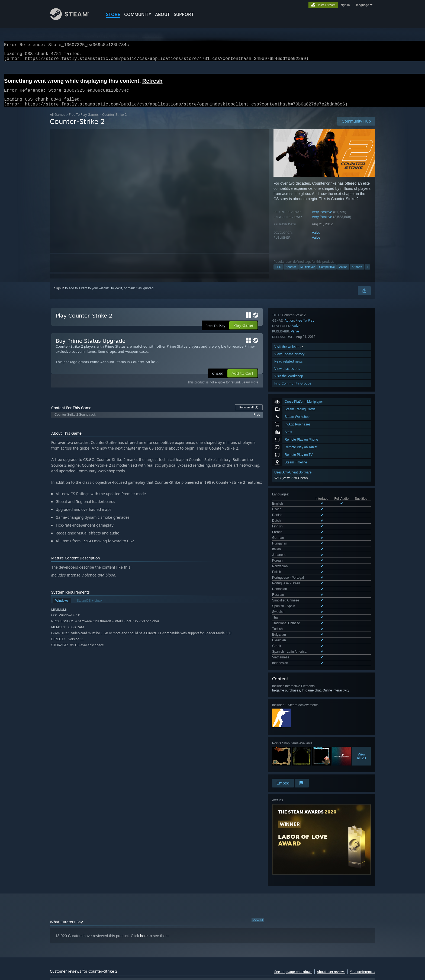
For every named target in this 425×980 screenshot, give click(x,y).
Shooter (291, 273)
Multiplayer (308, 273)
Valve (316, 239)
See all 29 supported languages (295, 453)
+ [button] (367, 273)
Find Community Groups (293, 639)
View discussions (287, 624)
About (162, 14)
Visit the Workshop (289, 632)
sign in (345, 5)
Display (206, 911)
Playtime (182, 911)
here (144, 811)
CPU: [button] (286, 928)
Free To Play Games (84, 121)
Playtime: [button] (174, 928)
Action (343, 273)
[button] (242, 380)
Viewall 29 (361, 545)
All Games (58, 121)
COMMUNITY (138, 14)
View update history (289, 610)
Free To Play (305, 576)
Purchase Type (96, 911)
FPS (278, 273)
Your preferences (363, 847)
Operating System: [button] (258, 928)
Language (127, 911)
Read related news (289, 617)
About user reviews (331, 847)
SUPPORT (184, 14)
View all (258, 795)
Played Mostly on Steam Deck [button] (213, 928)
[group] (212, 929)
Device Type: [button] (328, 928)
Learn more (250, 389)
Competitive (327, 273)
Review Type (63, 911)
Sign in (59, 295)
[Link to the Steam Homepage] (74, 19)
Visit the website (289, 602)
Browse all (249, 414)
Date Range (155, 911)
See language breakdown (293, 847)
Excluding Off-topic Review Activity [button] (132, 928)
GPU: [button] (304, 928)
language (363, 5)
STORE (113, 14)
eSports (357, 273)
